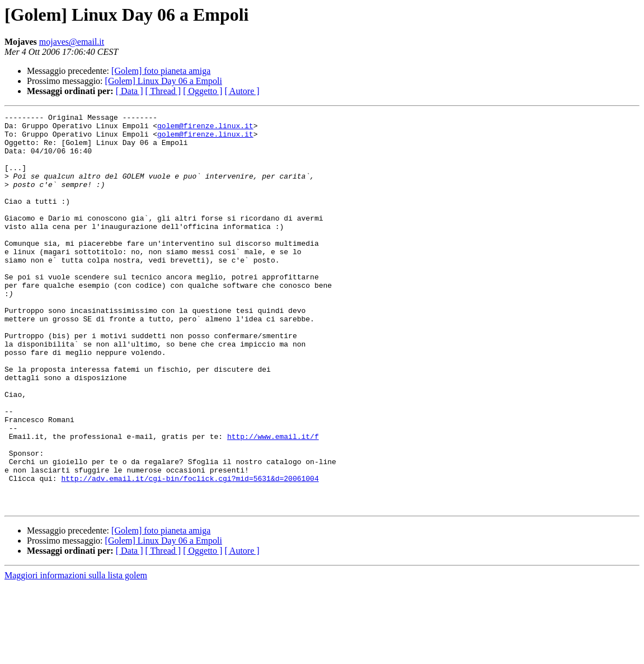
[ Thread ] (163, 91)
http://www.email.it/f (273, 502)
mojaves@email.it (72, 42)
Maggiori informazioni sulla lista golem (76, 654)
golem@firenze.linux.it (205, 129)
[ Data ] (130, 91)
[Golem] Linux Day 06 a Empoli (164, 81)
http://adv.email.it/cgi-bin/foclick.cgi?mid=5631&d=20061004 (190, 552)
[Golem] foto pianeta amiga (161, 71)
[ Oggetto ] (203, 91)
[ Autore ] (242, 91)
